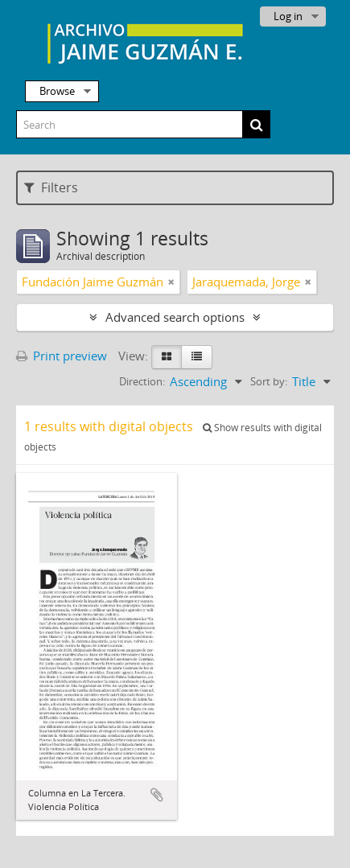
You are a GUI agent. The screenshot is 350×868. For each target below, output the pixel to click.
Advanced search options (175, 317)
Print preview (62, 356)
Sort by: (269, 381)
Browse (57, 91)
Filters (51, 187)
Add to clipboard (157, 795)
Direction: (142, 381)
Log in (288, 16)
